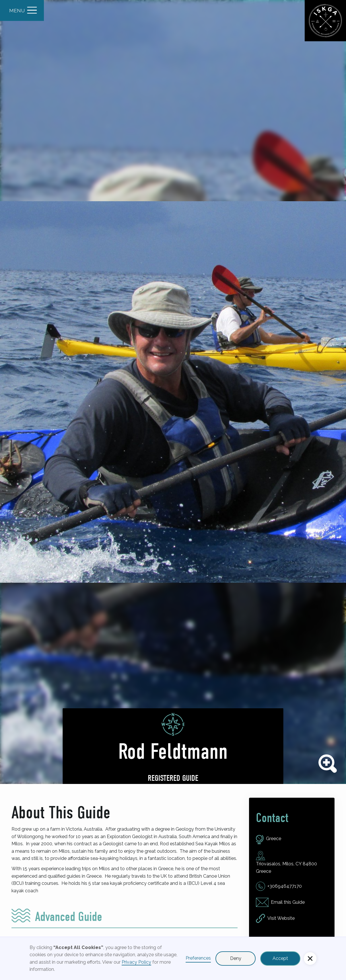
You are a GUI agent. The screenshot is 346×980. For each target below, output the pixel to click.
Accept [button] (280, 958)
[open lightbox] (173, 392)
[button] (310, 959)
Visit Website (281, 918)
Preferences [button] (198, 958)
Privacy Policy (136, 962)
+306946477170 (285, 886)
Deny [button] (236, 958)
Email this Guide (288, 902)
